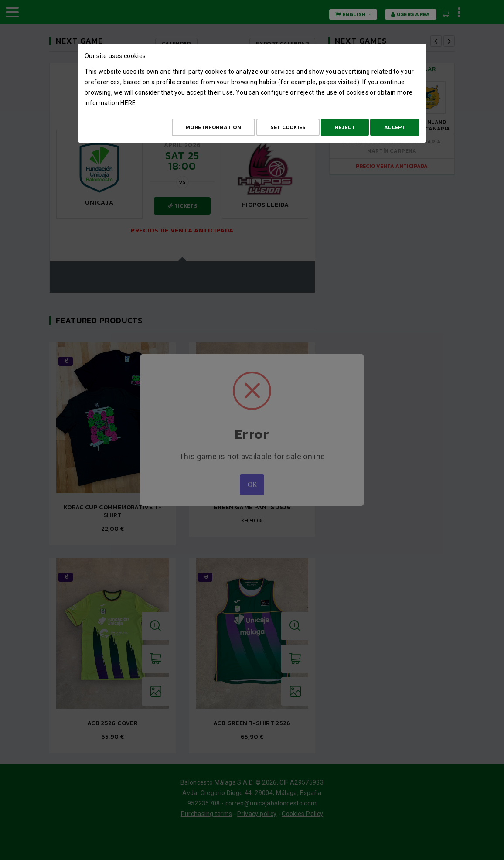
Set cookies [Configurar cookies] (288, 127)
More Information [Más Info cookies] (213, 127)
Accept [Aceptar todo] (395, 127)
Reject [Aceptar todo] (345, 127)
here (128, 103)
